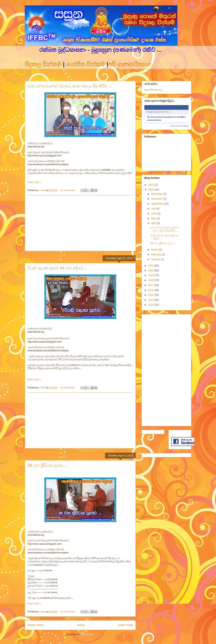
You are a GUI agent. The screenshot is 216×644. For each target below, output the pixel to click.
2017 (151, 285)
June (154, 213)
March (155, 250)
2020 (151, 270)
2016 (151, 290)
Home (81, 625)
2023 (151, 185)
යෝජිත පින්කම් (85, 64)
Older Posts (125, 625)
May (154, 218)
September (158, 204)
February (157, 254)
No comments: (68, 190)
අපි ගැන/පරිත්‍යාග (129, 64)
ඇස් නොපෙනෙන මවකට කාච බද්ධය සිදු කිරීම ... (70, 86)
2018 (151, 280)
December (157, 194)
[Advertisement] (80, 223)
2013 (151, 305)
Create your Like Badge (179, 126)
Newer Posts (36, 625)
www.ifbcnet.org (153, 90)
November (157, 199)
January (156, 259)
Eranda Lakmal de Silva (156, 112)
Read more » (34, 182)
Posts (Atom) (87, 634)
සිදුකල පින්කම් (44, 64)
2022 (151, 190)
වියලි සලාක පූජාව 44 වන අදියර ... (57, 268)
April (154, 223)
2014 (151, 300)
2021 (151, 266)
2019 (151, 275)
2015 (151, 295)
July (154, 209)
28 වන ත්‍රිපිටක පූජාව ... (48, 465)
